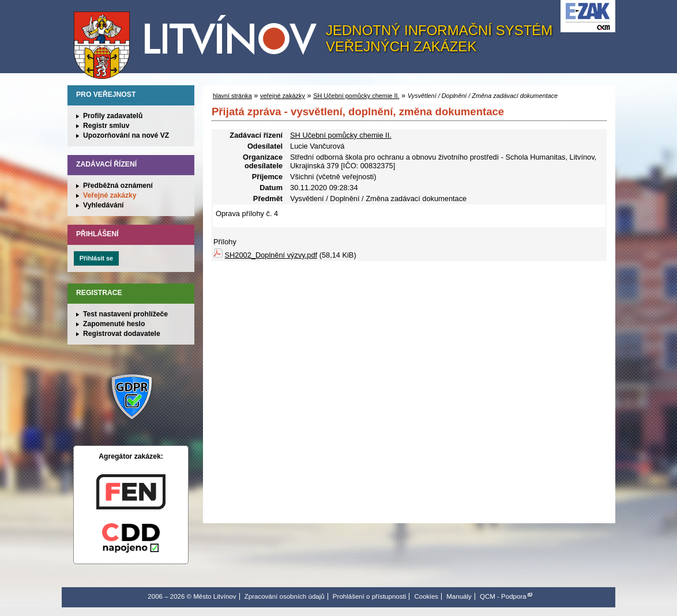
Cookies (426, 596)
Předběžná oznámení (118, 186)
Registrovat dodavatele (122, 334)
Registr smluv (106, 126)
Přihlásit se (96, 258)
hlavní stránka (232, 96)
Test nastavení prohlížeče (125, 314)
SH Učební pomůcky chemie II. (356, 96)
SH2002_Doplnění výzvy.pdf (271, 255)
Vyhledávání (104, 205)
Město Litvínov (200, 40)
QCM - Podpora (503, 596)
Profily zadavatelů (113, 116)
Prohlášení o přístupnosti (369, 596)
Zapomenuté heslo (114, 324)
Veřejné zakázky (110, 195)
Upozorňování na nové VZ (126, 135)
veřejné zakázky (283, 96)
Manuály (459, 596)
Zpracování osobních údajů (285, 596)
